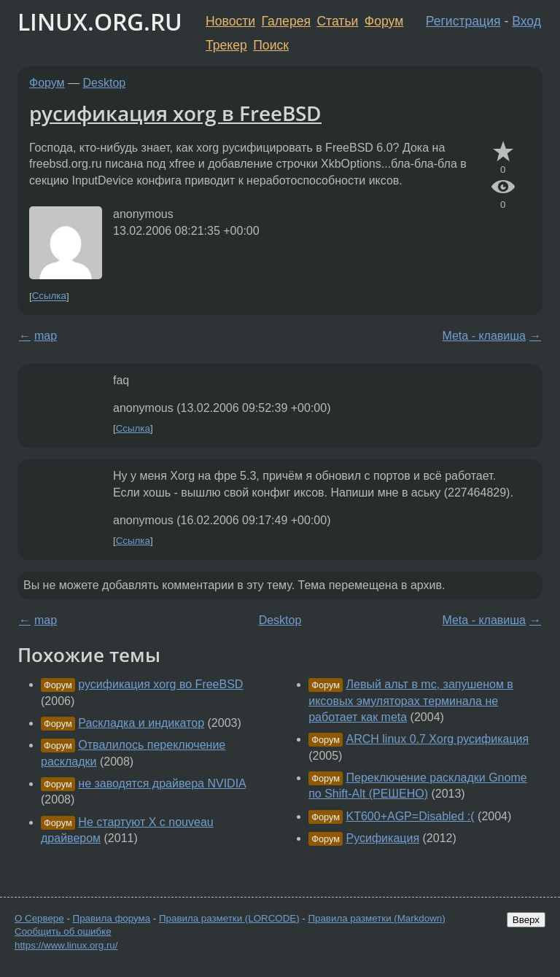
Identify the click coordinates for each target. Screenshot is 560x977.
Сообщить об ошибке (63, 931)
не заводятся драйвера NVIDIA (162, 783)
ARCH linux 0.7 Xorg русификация (438, 739)
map (46, 336)
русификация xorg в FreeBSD (175, 113)
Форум (384, 21)
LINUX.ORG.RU (100, 22)
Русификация (383, 838)
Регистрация (463, 21)
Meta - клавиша (484, 336)
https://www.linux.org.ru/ (66, 945)
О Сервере (39, 918)
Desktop (105, 83)
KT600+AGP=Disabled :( (411, 816)
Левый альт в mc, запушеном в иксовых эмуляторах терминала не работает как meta (411, 701)
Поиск (271, 45)
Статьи (337, 21)
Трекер (226, 45)
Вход (526, 21)
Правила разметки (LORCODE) (229, 918)
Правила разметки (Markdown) (376, 918)
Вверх (526, 920)
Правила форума (112, 918)
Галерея (286, 21)
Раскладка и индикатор (141, 723)
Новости (230, 21)
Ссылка (49, 296)
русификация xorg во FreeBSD (160, 684)
